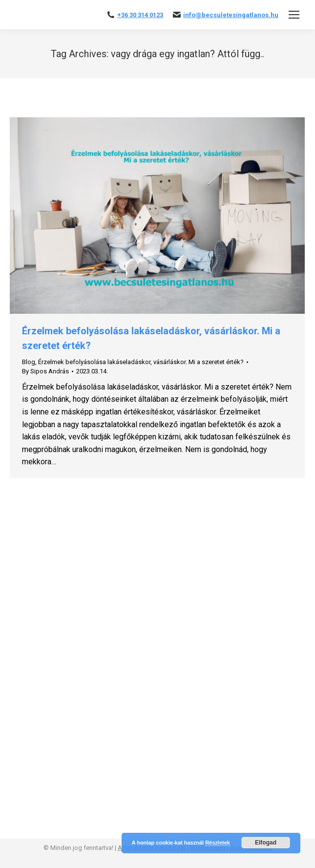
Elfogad (266, 843)
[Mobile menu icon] (294, 15)
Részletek (218, 843)
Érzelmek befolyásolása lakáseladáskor (94, 362)
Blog (29, 362)
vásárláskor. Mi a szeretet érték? (199, 362)
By (45, 371)
